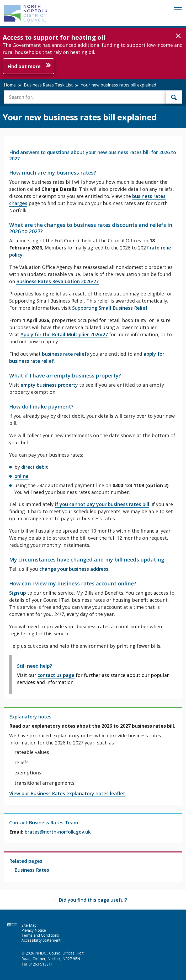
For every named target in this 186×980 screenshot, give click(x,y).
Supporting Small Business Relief (110, 308)
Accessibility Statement (41, 940)
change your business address (74, 569)
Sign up (18, 593)
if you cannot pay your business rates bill (102, 504)
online (22, 476)
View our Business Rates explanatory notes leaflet (67, 793)
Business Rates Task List (48, 85)
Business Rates (32, 870)
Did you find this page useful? (93, 900)
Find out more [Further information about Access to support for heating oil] (24, 66)
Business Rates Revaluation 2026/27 (57, 281)
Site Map (29, 925)
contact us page (56, 675)
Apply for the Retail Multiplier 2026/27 (64, 334)
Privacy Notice (34, 930)
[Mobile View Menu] (178, 11)
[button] (178, 36)
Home (10, 85)
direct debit (35, 467)
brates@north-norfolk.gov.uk (58, 832)
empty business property (49, 385)
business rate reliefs (65, 354)
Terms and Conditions (40, 935)
